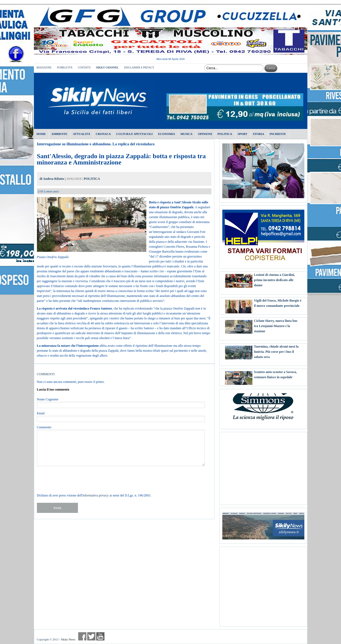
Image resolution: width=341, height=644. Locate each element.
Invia (57, 508)
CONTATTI (84, 67)
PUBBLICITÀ (65, 67)
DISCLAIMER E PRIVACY (139, 67)
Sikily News (68, 639)
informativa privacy (96, 495)
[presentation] (78, 480)
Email (41, 413)
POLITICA (92, 179)
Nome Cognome (48, 399)
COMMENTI (46, 374)
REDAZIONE (44, 67)
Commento (44, 427)
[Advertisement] (263, 466)
